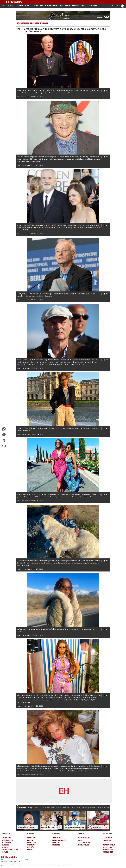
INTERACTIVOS (83, 845)
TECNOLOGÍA (57, 838)
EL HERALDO (108, 838)
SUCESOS (85, 808)
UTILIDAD (56, 834)
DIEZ (105, 843)
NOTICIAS (6, 834)
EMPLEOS (56, 843)
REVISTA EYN (108, 850)
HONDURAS (66, 808)
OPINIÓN (31, 847)
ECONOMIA (6, 843)
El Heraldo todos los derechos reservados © (15, 860)
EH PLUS (81, 834)
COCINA (30, 840)
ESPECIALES (32, 843)
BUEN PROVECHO (109, 847)
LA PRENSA (107, 840)
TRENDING (31, 845)
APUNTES (31, 850)
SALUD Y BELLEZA (59, 840)
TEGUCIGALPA (76, 808)
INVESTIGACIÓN (84, 838)
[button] (4, 429)
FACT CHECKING (84, 843)
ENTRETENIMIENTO (103, 808)
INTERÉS (31, 834)
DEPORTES (93, 808)
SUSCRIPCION (108, 852)
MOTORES (56, 845)
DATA (80, 840)
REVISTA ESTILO (109, 845)
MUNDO (58, 808)
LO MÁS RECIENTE (49, 808)
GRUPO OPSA (108, 834)
